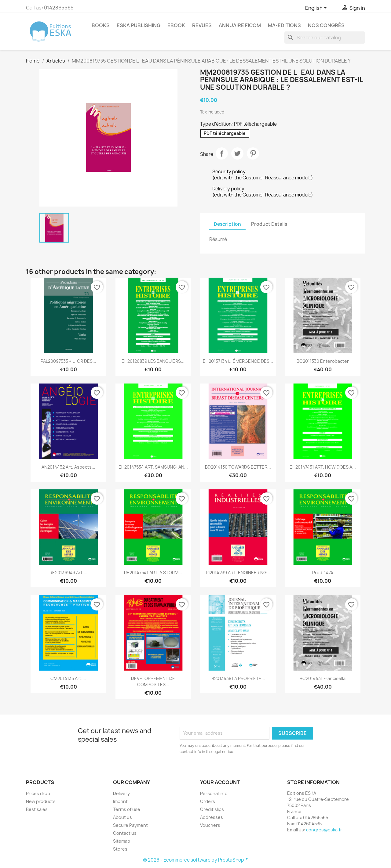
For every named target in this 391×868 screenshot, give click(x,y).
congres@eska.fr (324, 830)
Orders (208, 801)
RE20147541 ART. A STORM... (153, 573)
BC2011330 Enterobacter (323, 361)
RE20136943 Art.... (68, 573)
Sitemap (122, 841)
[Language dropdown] (317, 8)
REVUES (202, 25)
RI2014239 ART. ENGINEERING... (238, 573)
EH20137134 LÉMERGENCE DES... (238, 361)
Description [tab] (227, 224)
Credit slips (212, 809)
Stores (120, 849)
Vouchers (210, 825)
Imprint (120, 801)
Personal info (214, 793)
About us (122, 817)
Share (222, 153)
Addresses (212, 817)
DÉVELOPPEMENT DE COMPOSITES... (153, 681)
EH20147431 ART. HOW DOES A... (323, 467)
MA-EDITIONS (284, 25)
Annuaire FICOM (240, 25)
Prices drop (38, 793)
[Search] (325, 38)
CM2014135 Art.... (68, 678)
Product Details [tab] (269, 224)
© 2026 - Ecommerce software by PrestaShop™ (196, 860)
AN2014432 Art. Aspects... (68, 467)
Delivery (121, 793)
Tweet (237, 153)
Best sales (37, 809)
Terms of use (127, 809)
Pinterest (253, 153)
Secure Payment (130, 825)
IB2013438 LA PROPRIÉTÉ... (238, 678)
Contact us (125, 833)
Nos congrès (326, 25)
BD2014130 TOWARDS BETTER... (238, 467)
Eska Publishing (139, 25)
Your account (220, 782)
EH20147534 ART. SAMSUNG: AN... (153, 467)
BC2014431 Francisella (323, 678)
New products (41, 801)
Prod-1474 (323, 573)
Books (101, 25)
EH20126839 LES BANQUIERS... (153, 361)
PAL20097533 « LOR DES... (68, 361)
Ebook (176, 25)
